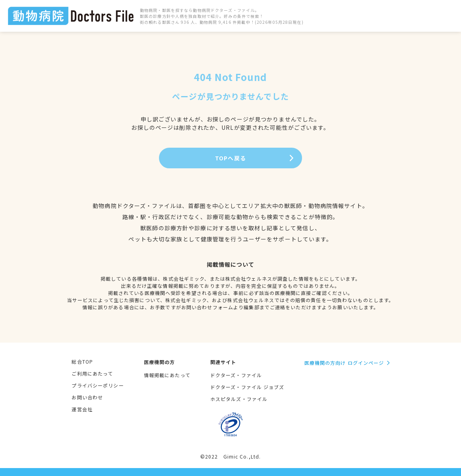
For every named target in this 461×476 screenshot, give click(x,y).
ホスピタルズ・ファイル (239, 399)
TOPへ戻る (230, 158)
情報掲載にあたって (167, 375)
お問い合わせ (87, 397)
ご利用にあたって (92, 373)
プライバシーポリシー (98, 385)
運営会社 (82, 409)
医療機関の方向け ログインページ (344, 363)
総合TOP (82, 361)
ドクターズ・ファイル (236, 375)
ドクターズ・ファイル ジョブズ (247, 387)
